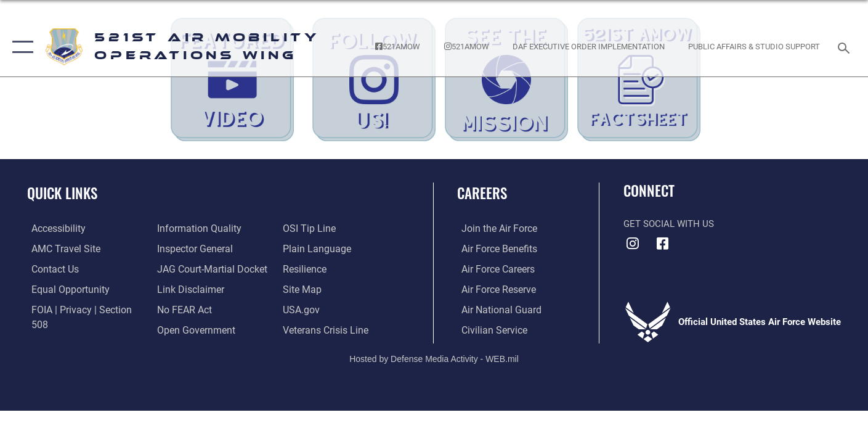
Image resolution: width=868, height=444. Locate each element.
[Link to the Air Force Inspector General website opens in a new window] (192, 228)
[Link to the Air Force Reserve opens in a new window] (493, 289)
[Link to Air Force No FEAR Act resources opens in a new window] (182, 289)
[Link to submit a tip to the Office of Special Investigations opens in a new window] (180, 329)
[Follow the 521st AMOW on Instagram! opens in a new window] (466, 47)
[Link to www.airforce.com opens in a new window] (494, 228)
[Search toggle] (846, 47)
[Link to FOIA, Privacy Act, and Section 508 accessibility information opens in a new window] (83, 309)
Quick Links (62, 193)
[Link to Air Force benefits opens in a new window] (494, 249)
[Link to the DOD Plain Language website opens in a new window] (315, 228)
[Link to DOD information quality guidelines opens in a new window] (67, 329)
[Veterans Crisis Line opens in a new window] (326, 309)
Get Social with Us (669, 224)
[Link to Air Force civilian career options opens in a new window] (489, 329)
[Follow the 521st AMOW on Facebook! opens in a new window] (398, 47)
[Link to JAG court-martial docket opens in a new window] (208, 249)
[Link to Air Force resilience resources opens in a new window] (305, 249)
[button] (20, 47)
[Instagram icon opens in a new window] (633, 244)
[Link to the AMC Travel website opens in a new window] (60, 249)
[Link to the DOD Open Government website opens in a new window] (192, 309)
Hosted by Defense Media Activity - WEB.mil (434, 358)
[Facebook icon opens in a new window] (663, 244)
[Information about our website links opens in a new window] (187, 268)
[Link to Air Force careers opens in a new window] (493, 268)
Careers (482, 193)
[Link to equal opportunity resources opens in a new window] (64, 289)
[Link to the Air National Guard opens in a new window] (495, 309)
